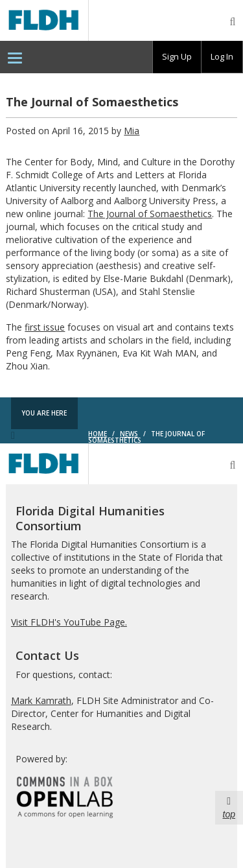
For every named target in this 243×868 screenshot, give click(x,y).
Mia (132, 131)
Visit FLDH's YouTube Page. (69, 622)
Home (98, 434)
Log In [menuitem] (222, 56)
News (129, 434)
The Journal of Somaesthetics (150, 214)
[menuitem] (15, 57)
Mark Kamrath (41, 700)
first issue (45, 327)
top (229, 807)
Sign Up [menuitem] (177, 56)
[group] (177, 57)
